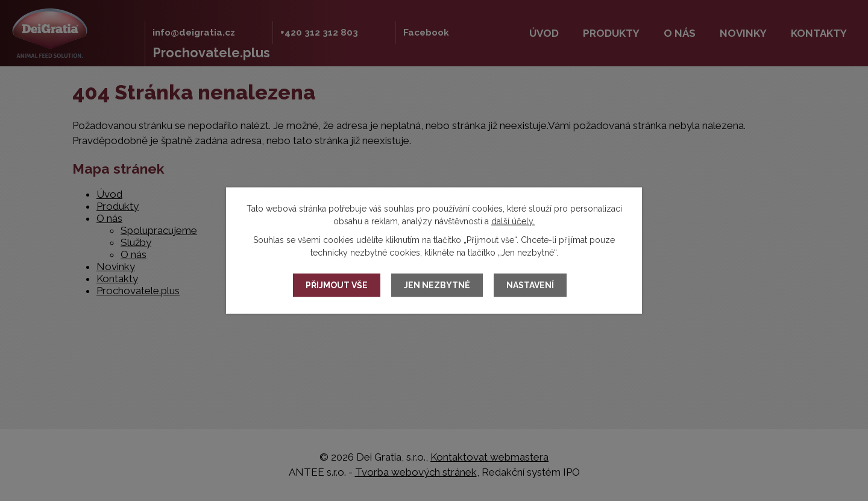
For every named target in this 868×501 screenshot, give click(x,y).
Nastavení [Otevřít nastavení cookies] (530, 285)
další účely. (513, 221)
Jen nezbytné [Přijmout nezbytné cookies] (437, 285)
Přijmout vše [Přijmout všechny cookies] (337, 285)
